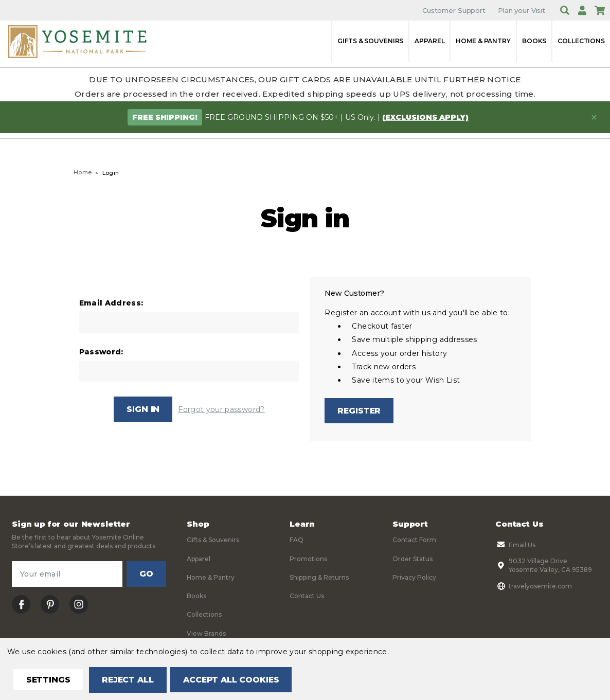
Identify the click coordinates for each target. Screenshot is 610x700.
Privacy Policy (414, 577)
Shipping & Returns (319, 577)
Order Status (412, 559)
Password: (101, 352)
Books (534, 41)
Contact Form (414, 540)
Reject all (129, 680)
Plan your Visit (522, 10)
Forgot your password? (221, 409)
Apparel (429, 41)
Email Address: (111, 303)
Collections (581, 41)
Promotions (308, 559)
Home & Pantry (483, 41)
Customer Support (454, 10)
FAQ (297, 540)
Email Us (515, 545)
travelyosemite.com (534, 586)
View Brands (206, 633)
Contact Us (307, 596)
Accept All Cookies (235, 680)
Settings (49, 680)
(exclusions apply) (425, 117)
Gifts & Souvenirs (370, 41)
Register (360, 411)
